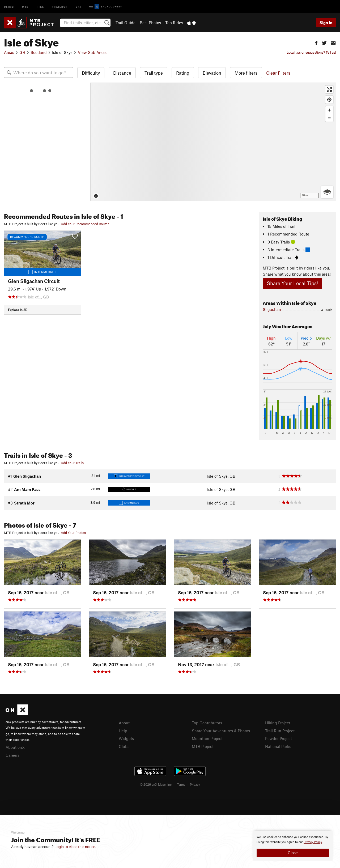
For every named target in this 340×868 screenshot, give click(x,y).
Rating (183, 73)
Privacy (195, 784)
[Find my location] (329, 100)
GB (22, 52)
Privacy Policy (313, 842)
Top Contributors (207, 723)
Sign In (326, 23)
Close (293, 853)
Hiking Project (278, 723)
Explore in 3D (18, 310)
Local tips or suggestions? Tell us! (311, 52)
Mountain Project (207, 738)
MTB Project (203, 746)
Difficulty (91, 73)
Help (123, 731)
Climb (9, 7)
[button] (316, 42)
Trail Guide (126, 23)
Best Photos (150, 23)
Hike (40, 7)
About (124, 723)
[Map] (213, 142)
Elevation (212, 73)
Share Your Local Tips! (292, 283)
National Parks (278, 746)
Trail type (154, 73)
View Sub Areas (92, 52)
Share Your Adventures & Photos (221, 731)
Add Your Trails (72, 463)
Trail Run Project (280, 731)
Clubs (124, 746)
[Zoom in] (329, 110)
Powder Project (279, 738)
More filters (246, 73)
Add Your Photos (73, 533)
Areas (9, 52)
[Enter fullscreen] (329, 89)
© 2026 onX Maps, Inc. (156, 784)
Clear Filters (278, 73)
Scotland (39, 52)
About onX (15, 747)
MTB (25, 7)
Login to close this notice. (75, 847)
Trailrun (60, 7)
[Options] (327, 192)
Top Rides (174, 23)
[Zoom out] (329, 118)
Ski (78, 7)
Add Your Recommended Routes (85, 224)
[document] (293, 846)
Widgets (126, 738)
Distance (122, 73)
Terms (181, 784)
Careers (12, 755)
